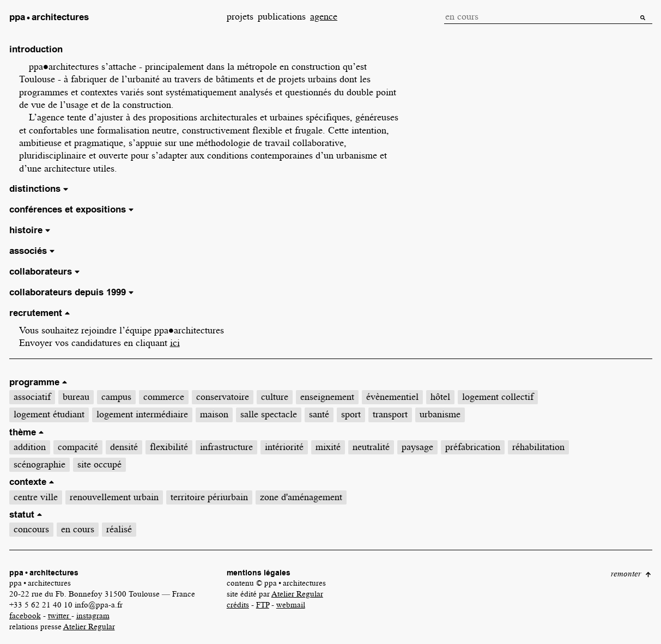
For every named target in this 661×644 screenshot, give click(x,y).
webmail (291, 605)
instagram (93, 616)
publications (282, 16)
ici (175, 343)
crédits (238, 605)
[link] (49, 18)
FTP (263, 605)
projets (240, 16)
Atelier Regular (89, 627)
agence (324, 16)
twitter (60, 616)
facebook (25, 616)
